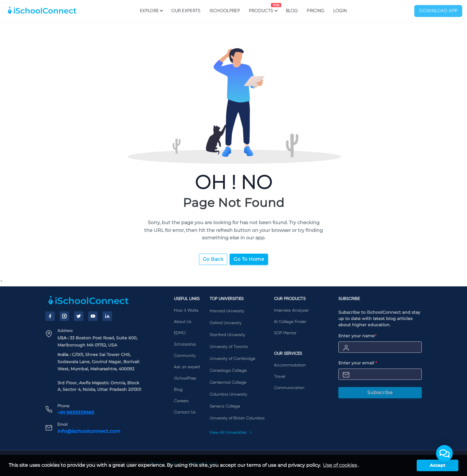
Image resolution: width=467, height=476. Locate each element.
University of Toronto (229, 347)
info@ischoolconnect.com (89, 431)
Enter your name (357, 336)
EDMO (180, 333)
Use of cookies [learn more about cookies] (340, 465)
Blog (292, 11)
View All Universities (231, 433)
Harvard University (227, 311)
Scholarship (185, 344)
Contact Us (185, 412)
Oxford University (226, 323)
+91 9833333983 (76, 413)
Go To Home (249, 259)
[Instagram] (64, 316)
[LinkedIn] (107, 316)
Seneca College (225, 406)
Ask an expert (187, 367)
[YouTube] (93, 316)
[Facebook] (50, 316)
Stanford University (227, 335)
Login (340, 11)
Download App (438, 11)
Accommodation (290, 365)
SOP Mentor (285, 333)
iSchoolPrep (225, 11)
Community (185, 356)
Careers (181, 401)
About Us (183, 322)
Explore (151, 11)
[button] (444, 453)
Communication (289, 388)
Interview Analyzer (291, 310)
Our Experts (186, 11)
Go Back (213, 259)
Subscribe (380, 392)
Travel (280, 377)
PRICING (316, 11)
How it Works (186, 310)
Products (261, 8)
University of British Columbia (237, 418)
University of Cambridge (232, 359)
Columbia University (228, 394)
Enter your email (358, 363)
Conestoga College (228, 371)
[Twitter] (79, 316)
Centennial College (228, 383)
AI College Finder (290, 322)
